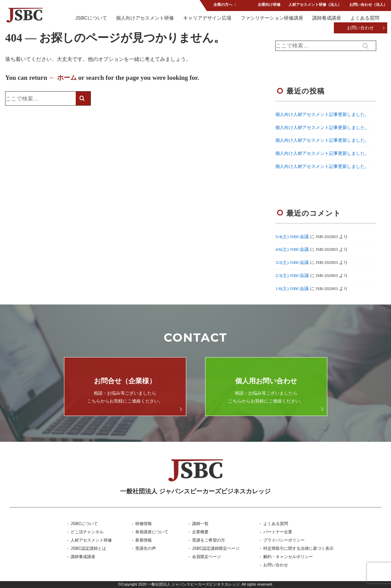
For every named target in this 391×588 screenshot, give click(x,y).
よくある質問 (365, 18)
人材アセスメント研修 (91, 540)
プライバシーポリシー (284, 540)
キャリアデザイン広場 (207, 18)
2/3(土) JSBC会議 (292, 275)
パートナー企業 (278, 532)
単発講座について (152, 532)
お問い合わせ (360, 28)
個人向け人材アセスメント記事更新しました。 (322, 114)
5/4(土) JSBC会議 (292, 237)
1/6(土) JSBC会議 (292, 288)
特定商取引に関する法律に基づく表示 (298, 548)
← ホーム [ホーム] (63, 78)
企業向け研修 (269, 5)
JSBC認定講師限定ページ (216, 548)
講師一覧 (200, 524)
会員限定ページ (207, 557)
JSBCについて (91, 18)
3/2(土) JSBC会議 (292, 262)
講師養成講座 (327, 18)
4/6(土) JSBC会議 (292, 249)
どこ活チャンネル (87, 532)
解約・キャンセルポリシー (288, 557)
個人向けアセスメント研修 (145, 18)
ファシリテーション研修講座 (272, 18)
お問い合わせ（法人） (368, 5)
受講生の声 (146, 548)
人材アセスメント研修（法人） (315, 5)
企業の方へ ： (225, 5)
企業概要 (200, 532)
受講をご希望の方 (209, 540)
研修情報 (144, 524)
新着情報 (144, 540)
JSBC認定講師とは (88, 548)
